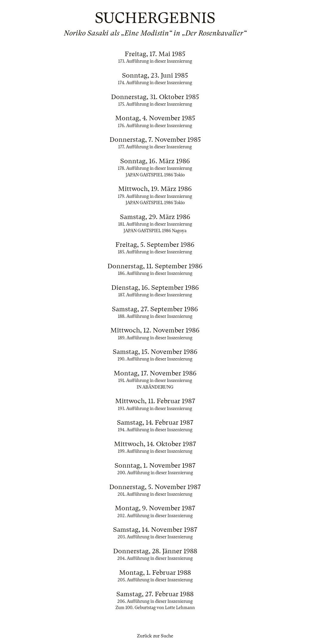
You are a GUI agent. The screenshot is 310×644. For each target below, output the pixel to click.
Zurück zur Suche (155, 636)
